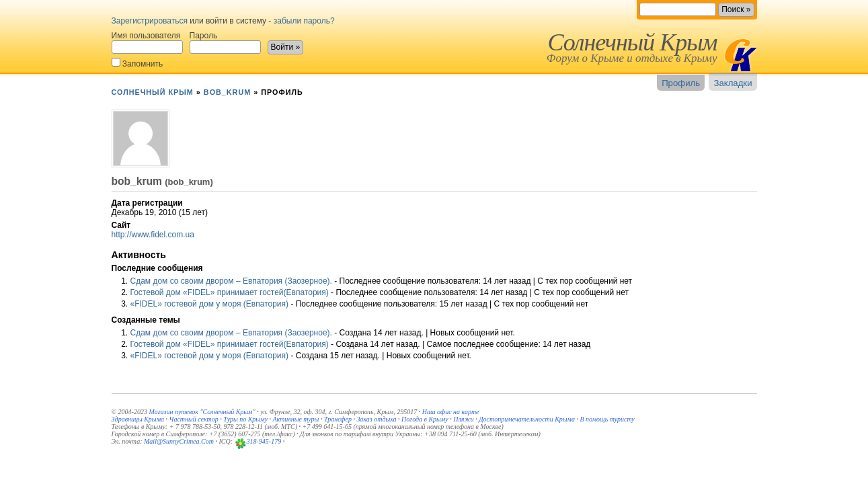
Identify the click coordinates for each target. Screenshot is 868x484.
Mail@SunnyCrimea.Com (179, 441)
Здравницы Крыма (138, 419)
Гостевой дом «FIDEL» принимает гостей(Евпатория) (230, 292)
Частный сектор (194, 419)
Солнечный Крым (632, 42)
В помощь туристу (607, 419)
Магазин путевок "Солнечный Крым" (202, 412)
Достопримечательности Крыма (527, 419)
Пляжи (464, 419)
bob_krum (227, 92)
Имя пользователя (147, 42)
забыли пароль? (304, 21)
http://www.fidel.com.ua (153, 235)
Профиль (681, 83)
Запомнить (137, 63)
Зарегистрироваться (150, 21)
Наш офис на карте (451, 412)
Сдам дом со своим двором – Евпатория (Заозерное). (231, 281)
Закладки (733, 83)
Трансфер (338, 419)
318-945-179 (264, 441)
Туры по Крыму (245, 419)
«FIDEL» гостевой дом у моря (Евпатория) (210, 304)
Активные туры (295, 419)
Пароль (225, 42)
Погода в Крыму (425, 419)
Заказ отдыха (376, 419)
